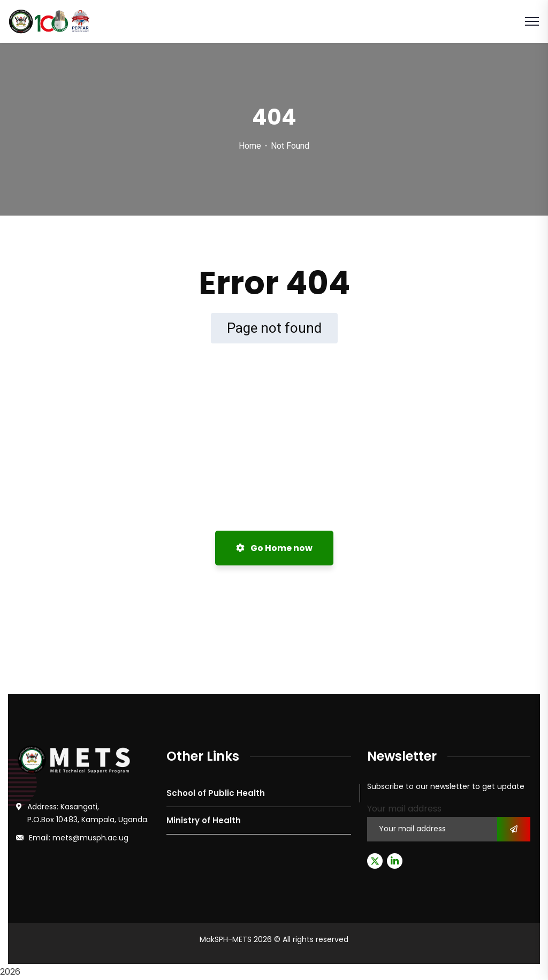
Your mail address (404, 809)
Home (250, 146)
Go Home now (274, 548)
